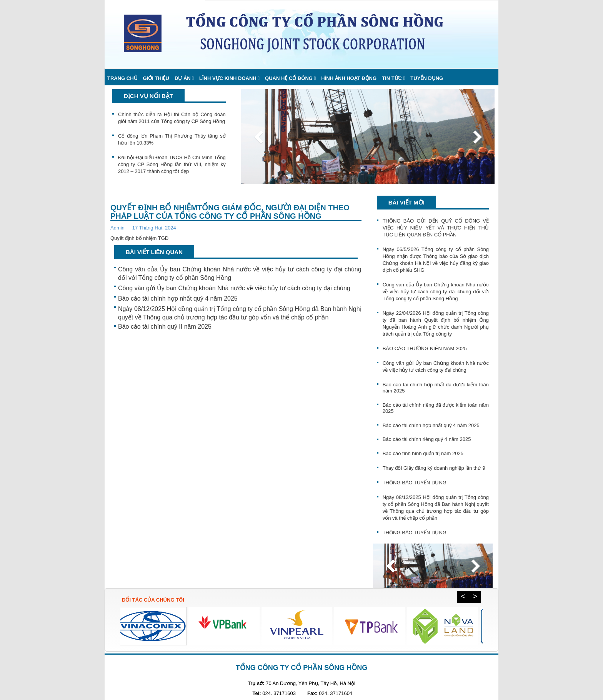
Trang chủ (122, 78)
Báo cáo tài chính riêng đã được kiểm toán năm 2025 (436, 408)
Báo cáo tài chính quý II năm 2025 (165, 327)
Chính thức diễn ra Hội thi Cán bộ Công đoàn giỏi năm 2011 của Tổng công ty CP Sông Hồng (172, 118)
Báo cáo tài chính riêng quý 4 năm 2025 (427, 439)
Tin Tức (392, 78)
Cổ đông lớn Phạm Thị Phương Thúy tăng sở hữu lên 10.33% (172, 139)
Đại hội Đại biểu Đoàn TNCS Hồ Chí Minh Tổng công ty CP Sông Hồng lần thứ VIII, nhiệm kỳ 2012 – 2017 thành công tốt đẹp (172, 164)
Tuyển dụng (427, 78)
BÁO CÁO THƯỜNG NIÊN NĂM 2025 (425, 348)
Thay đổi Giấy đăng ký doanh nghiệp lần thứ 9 (434, 468)
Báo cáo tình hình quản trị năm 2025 (423, 453)
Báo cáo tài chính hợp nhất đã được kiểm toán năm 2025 (436, 388)
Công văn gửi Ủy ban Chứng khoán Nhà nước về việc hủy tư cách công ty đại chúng (234, 288)
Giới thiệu (156, 78)
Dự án (183, 78)
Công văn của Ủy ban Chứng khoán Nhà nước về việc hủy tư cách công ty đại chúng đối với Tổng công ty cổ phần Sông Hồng (240, 274)
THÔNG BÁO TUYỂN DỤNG (415, 483)
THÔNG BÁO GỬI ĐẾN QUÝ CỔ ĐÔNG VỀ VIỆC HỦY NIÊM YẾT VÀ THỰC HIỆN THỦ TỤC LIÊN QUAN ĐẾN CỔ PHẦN (436, 228)
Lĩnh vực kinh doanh (228, 78)
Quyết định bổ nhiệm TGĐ (139, 238)
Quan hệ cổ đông (289, 78)
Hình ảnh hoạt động (349, 78)
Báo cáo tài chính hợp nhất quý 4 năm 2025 (178, 298)
